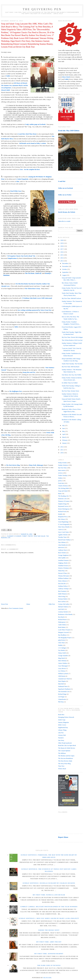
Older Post (52, 604)
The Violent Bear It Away (33, 289)
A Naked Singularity (22, 179)
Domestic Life (62, 499)
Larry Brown (62, 668)
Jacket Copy (62, 720)
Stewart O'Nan (62, 573)
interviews (61, 547)
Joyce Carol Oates (64, 532)
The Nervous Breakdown (66, 758)
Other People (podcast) (65, 743)
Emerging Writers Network (66, 717)
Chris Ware (61, 643)
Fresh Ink (61, 483)
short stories (62, 470)
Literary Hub (62, 735)
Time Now (61, 766)
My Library (62, 519)
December (65, 263)
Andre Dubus (62, 625)
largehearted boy (63, 727)
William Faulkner (63, 578)
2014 (62, 258)
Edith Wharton (62, 594)
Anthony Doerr (63, 550)
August (65, 275)
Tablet (16, 327)
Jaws (21, 169)
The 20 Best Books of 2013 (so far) (72, 340)
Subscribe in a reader (64, 221)
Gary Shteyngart (63, 666)
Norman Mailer (63, 599)
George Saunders (63, 656)
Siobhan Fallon (63, 586)
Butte (60, 494)
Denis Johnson (62, 581)
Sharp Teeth (33, 465)
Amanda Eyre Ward (64, 679)
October (65, 269)
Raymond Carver (63, 506)
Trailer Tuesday (63, 475)
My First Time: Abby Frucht (49, 942)
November (65, 266)
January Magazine (64, 722)
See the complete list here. (32, 169)
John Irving (62, 596)
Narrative (61, 738)
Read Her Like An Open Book (67, 745)
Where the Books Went (49, 930)
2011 (62, 450)
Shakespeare (62, 622)
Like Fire (61, 733)
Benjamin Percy (63, 517)
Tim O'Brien (62, 542)
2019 (62, 243)
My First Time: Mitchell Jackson (71, 298)
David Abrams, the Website (67, 212)
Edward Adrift (5, 90)
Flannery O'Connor (14, 536)
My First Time (62, 468)
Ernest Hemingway (64, 509)
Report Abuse (63, 837)
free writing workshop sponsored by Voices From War (35, 310)
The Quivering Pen (42, 9)
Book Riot (61, 715)
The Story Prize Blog (64, 764)
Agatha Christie (63, 535)
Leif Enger (61, 697)
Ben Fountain (62, 591)
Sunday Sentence (63, 465)
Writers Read (62, 769)
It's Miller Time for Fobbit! (70, 383)
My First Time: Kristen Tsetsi (70, 391)
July (64, 425)
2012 (62, 447)
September (66, 272)
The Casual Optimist (64, 751)
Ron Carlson (62, 601)
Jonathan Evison (63, 566)
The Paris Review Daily (65, 761)
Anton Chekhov (63, 663)
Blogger (47, 978)
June (64, 428)
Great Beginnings (63, 522)
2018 (62, 246)
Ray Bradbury (62, 635)
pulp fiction (62, 640)
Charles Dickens (63, 486)
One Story (61, 740)
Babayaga (40, 465)
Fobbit (8, 76)
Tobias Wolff (62, 653)
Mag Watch (62, 658)
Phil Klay (61, 702)
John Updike (62, 558)
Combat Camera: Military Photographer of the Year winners (49, 907)
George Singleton (63, 555)
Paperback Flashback (64, 689)
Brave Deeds (62, 553)
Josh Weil (61, 609)
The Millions (62, 753)
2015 (62, 255)
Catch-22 (38, 273)
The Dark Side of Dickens (49, 965)
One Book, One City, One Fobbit (71, 375)
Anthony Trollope (63, 589)
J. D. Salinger (62, 648)
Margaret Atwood (63, 632)
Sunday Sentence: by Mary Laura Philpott (49, 918)
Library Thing (62, 730)
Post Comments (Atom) (16, 608)
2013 (62, 261)
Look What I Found (64, 630)
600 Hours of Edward (20, 83)
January (65, 443)
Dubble (60, 645)
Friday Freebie (62, 463)
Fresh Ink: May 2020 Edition (69, 131)
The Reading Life (63, 496)
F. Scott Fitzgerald (64, 524)
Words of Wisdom (63, 568)
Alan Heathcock (63, 545)
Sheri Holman (62, 661)
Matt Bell (61, 684)
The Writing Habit (64, 488)
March (64, 437)
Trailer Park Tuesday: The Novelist (72, 364)
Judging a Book (63, 563)
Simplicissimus (12, 258)
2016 (62, 252)
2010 (62, 453)
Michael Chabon (63, 607)
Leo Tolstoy (62, 671)
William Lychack (63, 674)
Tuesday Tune (62, 537)
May (64, 431)
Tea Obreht (61, 650)
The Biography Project (65, 638)
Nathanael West (63, 686)
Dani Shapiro (62, 681)
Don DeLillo (62, 584)
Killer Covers (62, 725)
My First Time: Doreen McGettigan (72, 337)
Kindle (60, 514)
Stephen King (62, 504)
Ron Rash (61, 617)
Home (28, 604)
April (64, 434)
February (65, 440)
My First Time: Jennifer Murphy (49, 954)
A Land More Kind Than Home (27, 134)
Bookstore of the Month (65, 614)
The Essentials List (64, 691)
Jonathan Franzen (63, 560)
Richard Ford (62, 511)
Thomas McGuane (64, 576)
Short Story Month (64, 527)
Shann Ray (61, 571)
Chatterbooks (62, 699)
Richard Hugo (62, 694)
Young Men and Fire (29, 372)
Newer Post (4, 604)
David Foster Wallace (64, 540)
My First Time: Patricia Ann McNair (49, 895)
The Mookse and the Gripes (66, 756)
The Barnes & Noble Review (67, 748)
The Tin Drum (30, 273)
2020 (62, 240)
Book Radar (62, 627)
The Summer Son (6, 85)
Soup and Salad (40, 536)
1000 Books (62, 676)
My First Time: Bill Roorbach (70, 367)
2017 (62, 249)
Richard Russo (62, 619)
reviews (60, 473)
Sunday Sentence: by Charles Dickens (49, 883)
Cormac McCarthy (64, 604)
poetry (30, 536)
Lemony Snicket (63, 612)
